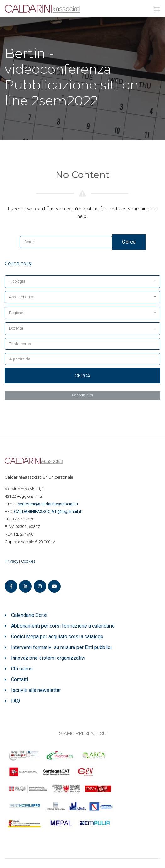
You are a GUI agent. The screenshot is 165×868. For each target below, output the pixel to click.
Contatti (19, 679)
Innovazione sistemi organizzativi (48, 658)
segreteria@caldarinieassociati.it (48, 504)
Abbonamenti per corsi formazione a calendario (63, 626)
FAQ (16, 701)
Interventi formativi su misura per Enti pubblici (61, 647)
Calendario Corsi (29, 615)
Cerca (129, 242)
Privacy (11, 561)
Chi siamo (22, 669)
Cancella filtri (82, 395)
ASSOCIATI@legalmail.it (49, 512)
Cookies (28, 561)
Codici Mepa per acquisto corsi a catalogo (57, 637)
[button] (82, 282)
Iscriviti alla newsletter (36, 690)
